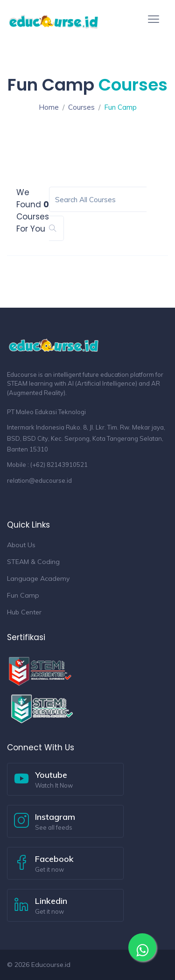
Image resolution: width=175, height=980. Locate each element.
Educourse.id (51, 965)
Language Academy (38, 578)
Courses (81, 107)
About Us (21, 545)
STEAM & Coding (33, 562)
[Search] (98, 199)
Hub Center (24, 612)
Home (49, 107)
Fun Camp (23, 595)
